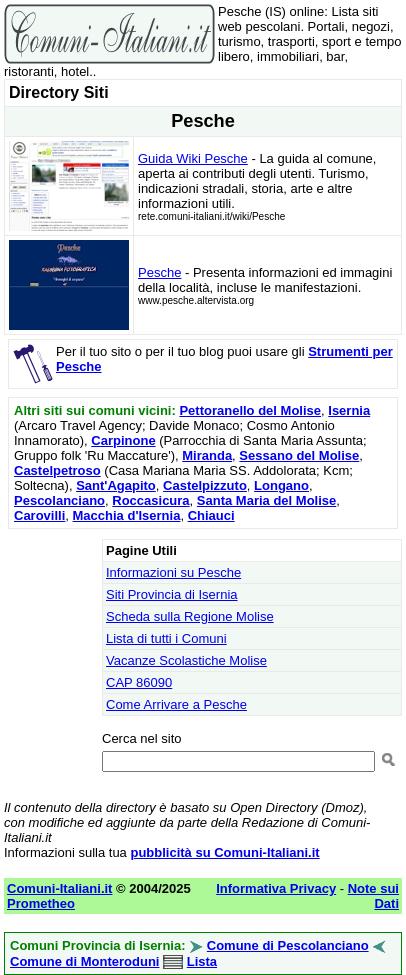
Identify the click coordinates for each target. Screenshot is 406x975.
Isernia (349, 410)
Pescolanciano (59, 500)
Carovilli (39, 515)
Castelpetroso (57, 470)
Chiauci (211, 515)
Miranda (207, 455)
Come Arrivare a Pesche (176, 704)
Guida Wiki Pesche (193, 158)
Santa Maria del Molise (266, 500)
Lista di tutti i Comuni (166, 638)
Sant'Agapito (116, 485)
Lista (202, 961)
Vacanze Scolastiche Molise (186, 660)
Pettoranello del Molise (250, 410)
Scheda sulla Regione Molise (190, 616)
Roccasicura (150, 500)
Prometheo (41, 903)
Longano (281, 485)
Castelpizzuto (205, 485)
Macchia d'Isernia (127, 515)
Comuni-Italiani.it (59, 888)
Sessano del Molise (299, 455)
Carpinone (123, 440)
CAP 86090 (139, 682)
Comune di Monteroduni (84, 961)
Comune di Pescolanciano (288, 945)
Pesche (159, 272)
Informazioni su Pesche (173, 572)
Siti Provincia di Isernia (172, 594)
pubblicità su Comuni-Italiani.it (224, 852)
